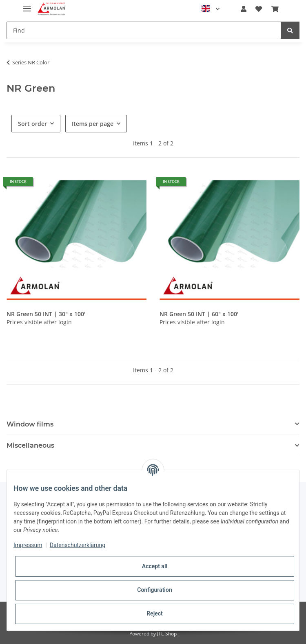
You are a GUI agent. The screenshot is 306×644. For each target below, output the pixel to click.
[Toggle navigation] (27, 5)
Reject (155, 613)
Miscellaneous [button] (30, 445)
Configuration (154, 590)
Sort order (32, 124)
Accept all (155, 566)
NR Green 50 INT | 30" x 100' (46, 314)
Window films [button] (30, 424)
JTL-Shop (167, 634)
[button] (244, 9)
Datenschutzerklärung (78, 545)
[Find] (144, 30)
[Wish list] (259, 9)
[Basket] (275, 9)
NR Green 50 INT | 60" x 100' (199, 314)
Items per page (93, 124)
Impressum (28, 545)
